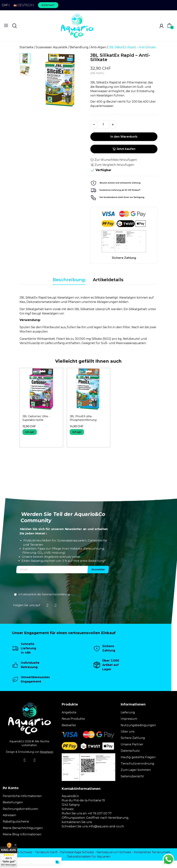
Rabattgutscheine (16, 821)
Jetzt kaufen (124, 149)
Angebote (69, 712)
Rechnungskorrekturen (20, 809)
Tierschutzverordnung (137, 764)
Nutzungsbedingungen (138, 725)
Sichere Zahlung (133, 738)
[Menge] (103, 124)
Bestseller (69, 725)
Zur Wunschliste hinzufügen (114, 160)
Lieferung (128, 712)
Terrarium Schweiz (19, 852)
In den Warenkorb (124, 137)
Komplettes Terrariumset (152, 852)
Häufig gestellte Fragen (138, 757)
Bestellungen (13, 802)
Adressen (9, 815)
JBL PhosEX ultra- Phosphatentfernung (83, 418)
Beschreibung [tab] (69, 280)
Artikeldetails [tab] (108, 280)
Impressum (129, 719)
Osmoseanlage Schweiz (77, 852)
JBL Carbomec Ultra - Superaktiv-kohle (36, 418)
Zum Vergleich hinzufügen (112, 165)
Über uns (128, 732)
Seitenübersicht (132, 776)
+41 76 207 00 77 (100, 813)
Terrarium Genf (46, 852)
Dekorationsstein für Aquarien (89, 857)
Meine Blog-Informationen (22, 834)
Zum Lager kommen (136, 770)
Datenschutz (130, 751)
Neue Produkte (73, 719)
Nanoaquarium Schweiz (114, 852)
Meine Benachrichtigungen (23, 828)
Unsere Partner (132, 744)
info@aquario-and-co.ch (106, 826)
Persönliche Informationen (22, 796)
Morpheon (47, 752)
